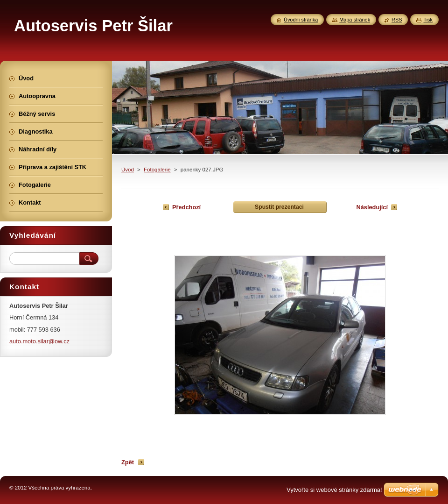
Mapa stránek (355, 20)
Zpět (128, 462)
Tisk (428, 20)
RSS (397, 20)
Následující (372, 207)
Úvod (128, 170)
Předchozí (186, 207)
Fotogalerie (157, 170)
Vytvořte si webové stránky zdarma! (334, 490)
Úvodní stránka (301, 20)
